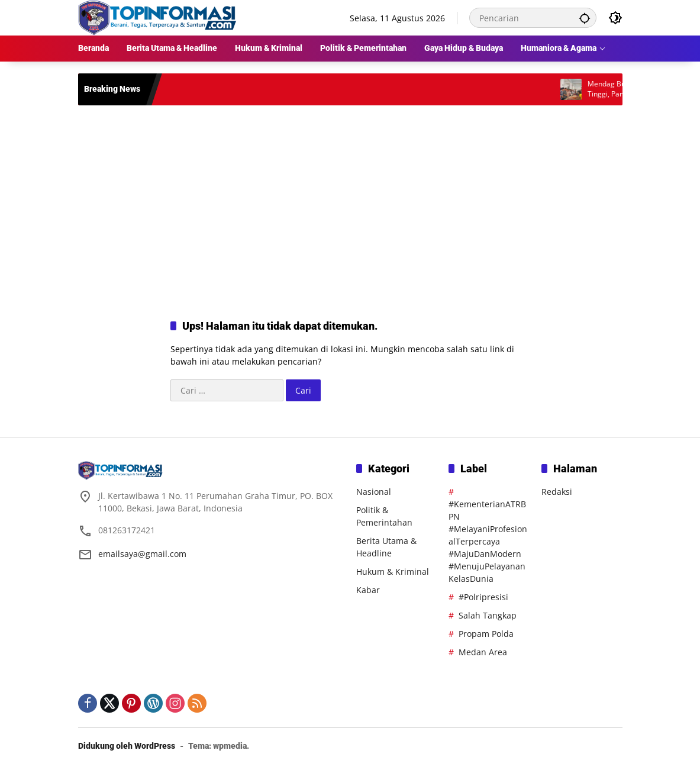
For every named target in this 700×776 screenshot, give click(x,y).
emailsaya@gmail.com (142, 554)
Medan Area (483, 652)
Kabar (368, 590)
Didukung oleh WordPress (127, 746)
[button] (585, 18)
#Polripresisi (483, 597)
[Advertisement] (350, 200)
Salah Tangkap (488, 615)
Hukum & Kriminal (393, 571)
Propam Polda (486, 634)
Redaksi (557, 492)
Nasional (374, 492)
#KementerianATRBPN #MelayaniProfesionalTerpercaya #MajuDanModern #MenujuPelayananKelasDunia (488, 541)
